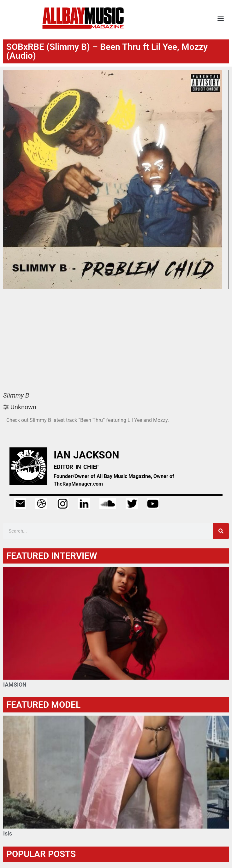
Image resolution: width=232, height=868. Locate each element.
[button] (220, 18)
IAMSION (15, 685)
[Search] (221, 531)
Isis (8, 833)
